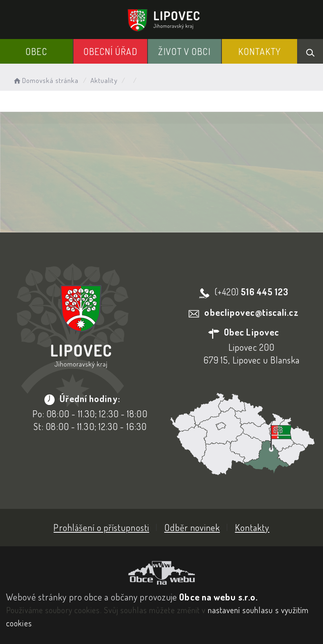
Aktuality (104, 80)
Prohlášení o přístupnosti (101, 527)
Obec (36, 51)
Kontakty (260, 51)
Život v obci (184, 51)
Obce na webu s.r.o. (218, 597)
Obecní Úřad (111, 51)
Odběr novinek (192, 527)
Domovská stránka (45, 80)
